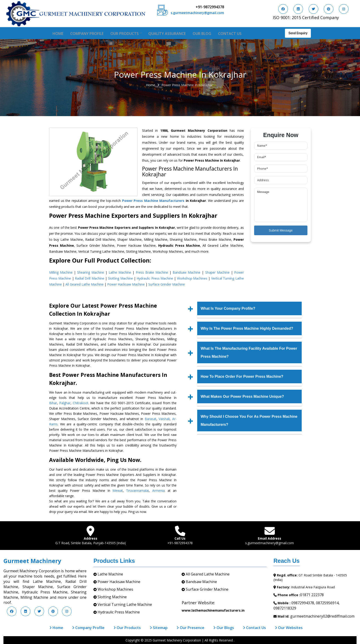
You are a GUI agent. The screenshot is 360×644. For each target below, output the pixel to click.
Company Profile (87, 34)
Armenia (158, 491)
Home (58, 34)
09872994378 (303, 603)
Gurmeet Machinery (32, 561)
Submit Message (281, 230)
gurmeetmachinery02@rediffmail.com (322, 616)
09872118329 (285, 608)
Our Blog (202, 34)
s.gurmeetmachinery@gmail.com (197, 13)
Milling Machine (61, 272)
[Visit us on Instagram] (344, 9)
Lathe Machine (120, 272)
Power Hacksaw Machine (126, 284)
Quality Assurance (167, 34)
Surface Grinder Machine (167, 284)
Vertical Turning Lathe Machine (125, 604)
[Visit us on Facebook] (283, 9)
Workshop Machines (192, 278)
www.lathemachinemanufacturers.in (213, 610)
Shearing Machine (91, 272)
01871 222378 (312, 595)
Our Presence (190, 628)
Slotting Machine (120, 278)
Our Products (126, 34)
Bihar (53, 403)
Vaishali (164, 419)
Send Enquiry (298, 33)
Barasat (150, 419)
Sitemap (159, 628)
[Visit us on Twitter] (313, 9)
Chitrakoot (81, 403)
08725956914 (327, 603)
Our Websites (289, 628)
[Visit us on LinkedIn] (298, 9)
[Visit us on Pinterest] (329, 9)
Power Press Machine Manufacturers (153, 201)
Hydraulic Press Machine (155, 278)
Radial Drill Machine (90, 278)
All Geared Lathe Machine (84, 284)
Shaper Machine (217, 272)
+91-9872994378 (210, 7)
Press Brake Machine (152, 272)
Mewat (118, 491)
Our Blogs (224, 628)
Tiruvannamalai (137, 491)
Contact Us (230, 34)
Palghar (65, 403)
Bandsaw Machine (187, 272)
